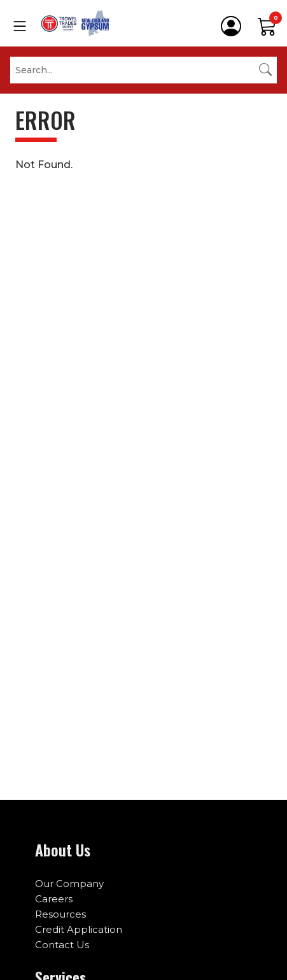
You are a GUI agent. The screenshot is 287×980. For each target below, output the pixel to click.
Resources (60, 914)
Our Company (69, 884)
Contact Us (62, 945)
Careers (54, 899)
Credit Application (79, 929)
